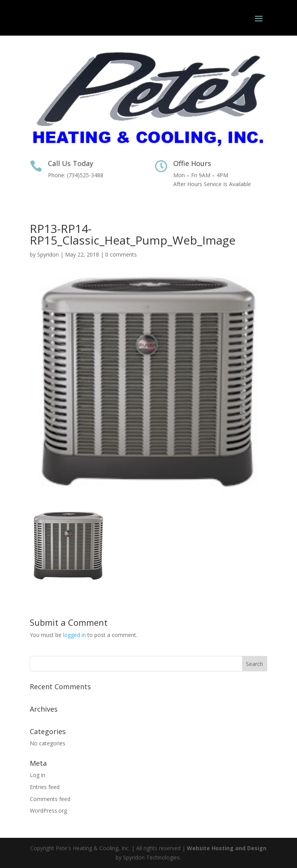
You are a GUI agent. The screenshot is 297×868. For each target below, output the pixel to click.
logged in (74, 635)
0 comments (121, 254)
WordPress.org (48, 811)
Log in (38, 775)
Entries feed (45, 787)
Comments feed (50, 799)
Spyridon (48, 254)
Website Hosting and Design (227, 848)
